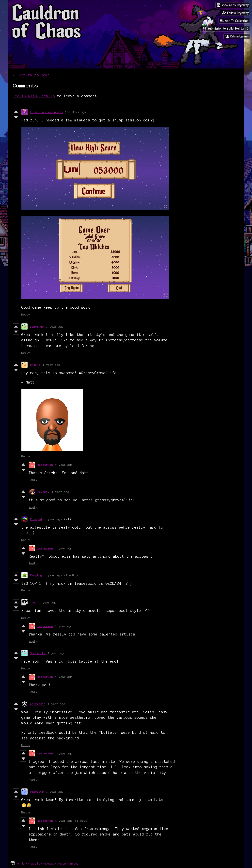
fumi (33, 602)
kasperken (45, 465)
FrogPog (36, 575)
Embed (74, 863)
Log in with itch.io (34, 96)
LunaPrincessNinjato (46, 112)
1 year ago (55, 326)
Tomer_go (37, 326)
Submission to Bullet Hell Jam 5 (226, 29)
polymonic (38, 704)
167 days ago (76, 112)
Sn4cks (35, 365)
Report (62, 863)
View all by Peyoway (41, 863)
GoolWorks (38, 653)
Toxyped (36, 519)
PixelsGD (37, 792)
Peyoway (43, 492)
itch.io (21, 863)
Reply (26, 314)
